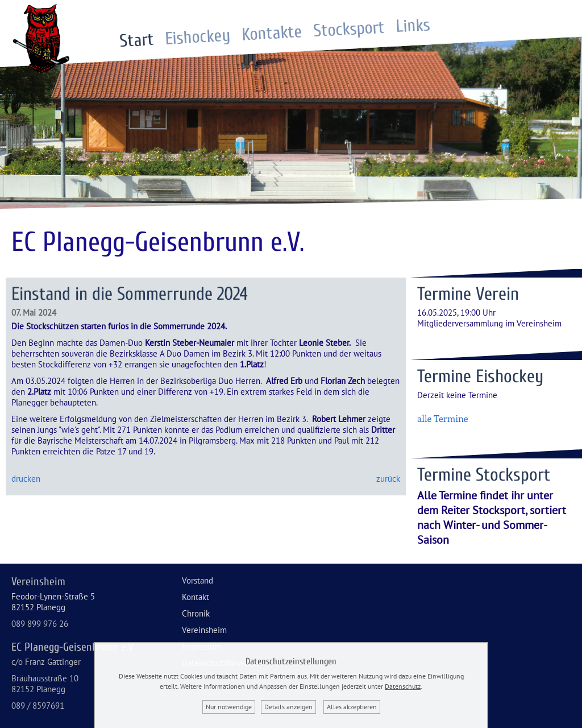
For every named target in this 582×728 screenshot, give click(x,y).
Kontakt (196, 597)
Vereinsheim (204, 630)
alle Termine (443, 418)
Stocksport (349, 29)
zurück (388, 479)
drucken (26, 479)
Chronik (196, 613)
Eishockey (198, 37)
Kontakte (272, 34)
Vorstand (198, 580)
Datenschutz (403, 686)
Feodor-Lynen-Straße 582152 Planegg (53, 602)
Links (413, 26)
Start (136, 40)
